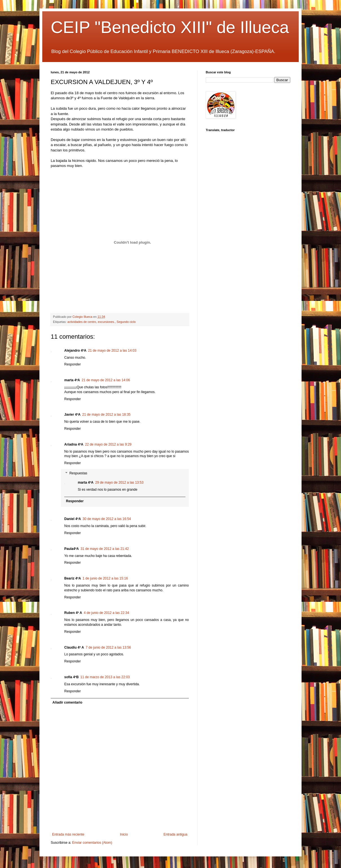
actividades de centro (82, 322)
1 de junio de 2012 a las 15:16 (105, 578)
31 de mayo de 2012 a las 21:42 (105, 549)
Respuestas (78, 473)
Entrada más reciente (68, 834)
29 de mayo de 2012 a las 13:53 (119, 483)
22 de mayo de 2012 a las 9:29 (108, 444)
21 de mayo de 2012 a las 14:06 (106, 380)
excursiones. (106, 322)
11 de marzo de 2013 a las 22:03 (105, 677)
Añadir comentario (67, 702)
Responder (73, 364)
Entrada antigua (175, 834)
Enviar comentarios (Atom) (92, 843)
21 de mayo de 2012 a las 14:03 (112, 351)
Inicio (124, 834)
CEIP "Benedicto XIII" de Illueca (170, 27)
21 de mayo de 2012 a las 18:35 (106, 415)
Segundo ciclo (126, 322)
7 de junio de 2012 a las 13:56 (108, 647)
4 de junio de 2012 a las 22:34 (106, 613)
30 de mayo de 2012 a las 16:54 (107, 519)
